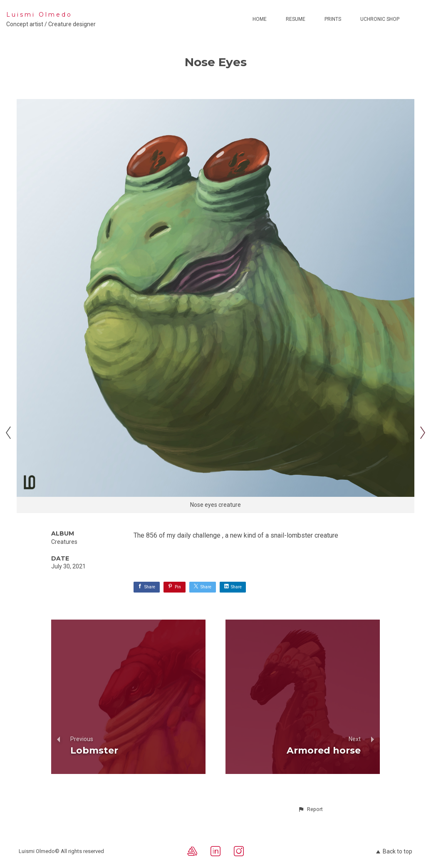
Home (260, 19)
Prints (333, 19)
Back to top (394, 851)
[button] (310, 809)
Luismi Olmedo (39, 15)
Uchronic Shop (380, 19)
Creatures (64, 542)
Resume (296, 19)
